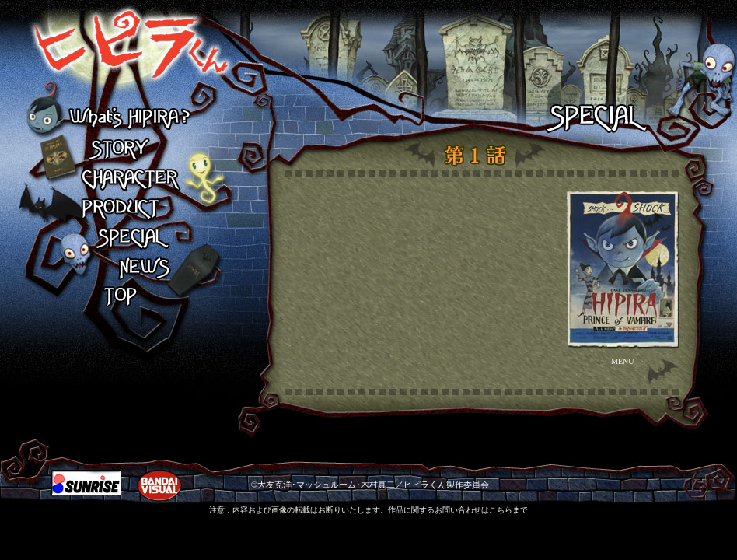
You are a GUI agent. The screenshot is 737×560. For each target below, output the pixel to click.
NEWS (129, 268)
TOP (129, 297)
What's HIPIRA (129, 120)
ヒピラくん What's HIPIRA (116, 52)
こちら (501, 510)
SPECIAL (129, 238)
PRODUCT (129, 208)
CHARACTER (129, 179)
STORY (129, 149)
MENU (622, 361)
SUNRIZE (86, 483)
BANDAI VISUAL (159, 485)
